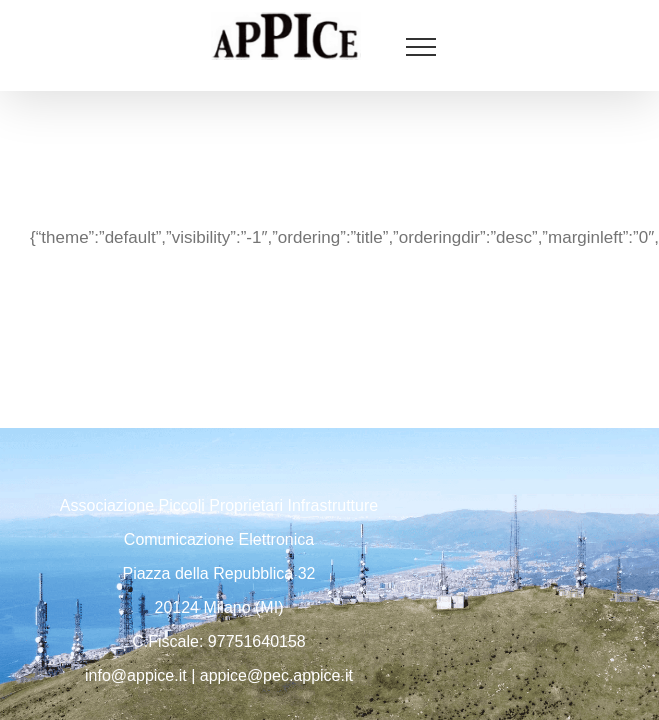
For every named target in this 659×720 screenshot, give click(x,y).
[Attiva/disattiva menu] (421, 47)
